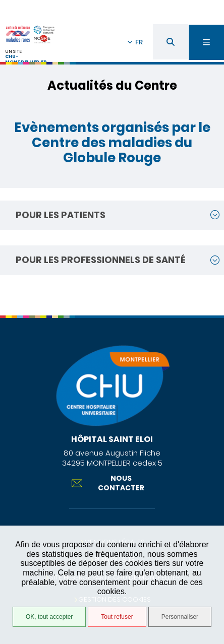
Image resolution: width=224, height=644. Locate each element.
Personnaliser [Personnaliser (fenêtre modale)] (180, 617)
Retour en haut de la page (209, 310)
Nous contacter (108, 483)
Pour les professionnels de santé (101, 260)
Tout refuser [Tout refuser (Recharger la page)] (117, 617)
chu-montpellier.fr (26, 59)
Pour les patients (61, 215)
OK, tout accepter (49, 617)
